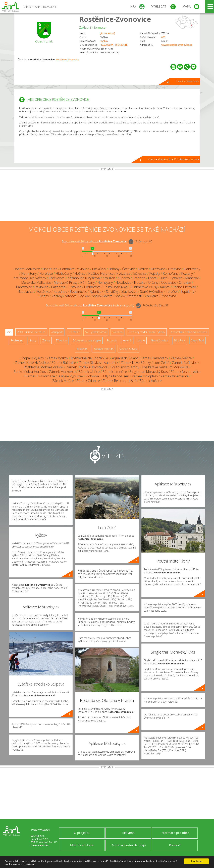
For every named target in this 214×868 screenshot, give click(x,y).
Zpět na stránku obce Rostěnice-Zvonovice (173, 159)
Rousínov (60, 291)
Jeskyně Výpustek (71, 376)
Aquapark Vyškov (125, 358)
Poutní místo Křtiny (125, 367)
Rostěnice (61, 59)
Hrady (33, 340)
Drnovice (175, 269)
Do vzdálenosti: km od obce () (90, 305)
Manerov (192, 278)
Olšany (153, 282)
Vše (9, 332)
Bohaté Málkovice (27, 269)
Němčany (87, 282)
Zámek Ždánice (88, 381)
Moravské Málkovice (36, 282)
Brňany (114, 269)
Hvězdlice (123, 273)
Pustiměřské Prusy (143, 287)
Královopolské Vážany (30, 278)
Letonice (139, 278)
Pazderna (58, 287)
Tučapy (43, 296)
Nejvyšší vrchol (159, 340)
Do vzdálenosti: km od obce (94, 241)
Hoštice (80, 273)
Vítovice (71, 296)
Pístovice (75, 287)
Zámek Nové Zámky (136, 363)
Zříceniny (61, 340)
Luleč (164, 278)
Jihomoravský (108, 33)
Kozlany (187, 273)
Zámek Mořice (63, 381)
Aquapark (57, 332)
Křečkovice (57, 278)
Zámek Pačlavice (185, 363)
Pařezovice (24, 287)
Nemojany (105, 282)
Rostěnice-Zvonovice (115, 19)
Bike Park (180, 340)
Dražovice (158, 269)
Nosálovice (123, 282)
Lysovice (176, 278)
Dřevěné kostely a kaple (87, 340)
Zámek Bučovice (64, 363)
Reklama (128, 833)
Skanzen (117, 332)
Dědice (143, 269)
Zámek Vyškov (57, 358)
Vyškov (104, 41)
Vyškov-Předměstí (129, 296)
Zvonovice (73, 59)
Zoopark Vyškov (32, 358)
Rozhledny (17, 340)
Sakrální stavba (128, 349)
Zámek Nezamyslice (185, 372)
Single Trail (197, 340)
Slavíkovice (129, 291)
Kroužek (109, 278)
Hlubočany (64, 273)
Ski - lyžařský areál (96, 332)
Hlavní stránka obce (187, 81)
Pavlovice (42, 287)
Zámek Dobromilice (40, 376)
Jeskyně (127, 340)
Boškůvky (99, 269)
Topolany (187, 291)
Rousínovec (78, 291)
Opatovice (169, 282)
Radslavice (26, 291)
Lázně (141, 340)
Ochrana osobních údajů (128, 845)
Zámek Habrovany (154, 358)
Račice (165, 287)
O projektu (82, 833)
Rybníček (96, 291)
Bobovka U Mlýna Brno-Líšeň (108, 376)
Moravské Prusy (66, 282)
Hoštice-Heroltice (101, 273)
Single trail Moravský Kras (149, 372)
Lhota (152, 278)
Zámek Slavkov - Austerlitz (98, 363)
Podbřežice (92, 287)
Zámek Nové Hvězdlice (32, 363)
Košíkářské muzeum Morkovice (165, 367)
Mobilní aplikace (82, 845)
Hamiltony (29, 273)
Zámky (46, 340)
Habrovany (192, 269)
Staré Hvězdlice (152, 291)
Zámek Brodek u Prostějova (87, 367)
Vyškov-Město (102, 296)
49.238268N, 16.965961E (114, 45)
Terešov (172, 291)
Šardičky (112, 291)
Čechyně (129, 269)
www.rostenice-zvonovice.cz (177, 45)
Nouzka (140, 282)
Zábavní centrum (103, 349)
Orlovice (185, 282)
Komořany (171, 273)
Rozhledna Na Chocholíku (90, 358)
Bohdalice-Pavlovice (75, 269)
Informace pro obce (175, 833)
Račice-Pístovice (184, 287)
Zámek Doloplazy (145, 376)
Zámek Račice (181, 358)
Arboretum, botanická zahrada (189, 332)
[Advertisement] (107, 196)
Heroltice (46, 273)
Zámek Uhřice (89, 372)
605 (163, 37)
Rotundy (112, 340)
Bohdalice (50, 269)
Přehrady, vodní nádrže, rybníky (147, 332)
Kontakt (175, 845)
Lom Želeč (161, 363)
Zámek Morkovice (62, 372)
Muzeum (82, 349)
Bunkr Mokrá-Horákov (30, 372)
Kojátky (155, 273)
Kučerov (124, 278)
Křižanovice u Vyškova (84, 278)
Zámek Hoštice (151, 381)
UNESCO (74, 332)
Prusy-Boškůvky (115, 287)
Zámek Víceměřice (175, 376)
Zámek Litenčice (115, 372)
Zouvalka (152, 296)
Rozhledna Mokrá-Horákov (44, 367)
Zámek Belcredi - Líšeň (120, 381)
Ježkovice (140, 273)
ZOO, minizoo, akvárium (31, 332)
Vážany (57, 296)
